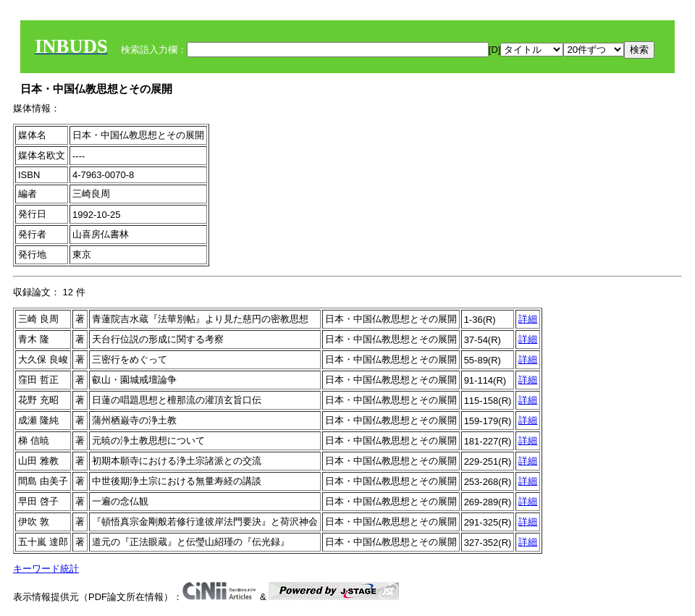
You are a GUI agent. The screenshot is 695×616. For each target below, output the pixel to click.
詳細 (528, 319)
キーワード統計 (46, 569)
